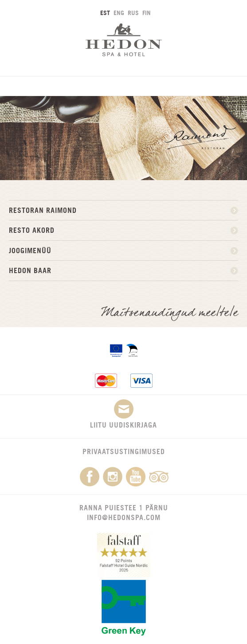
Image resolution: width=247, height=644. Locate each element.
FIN (147, 13)
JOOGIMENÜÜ (30, 251)
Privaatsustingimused (124, 451)
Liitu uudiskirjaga (123, 414)
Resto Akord (32, 230)
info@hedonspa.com (124, 517)
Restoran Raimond (43, 210)
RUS (133, 13)
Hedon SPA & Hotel (124, 40)
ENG (119, 13)
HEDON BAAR (30, 270)
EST (105, 13)
